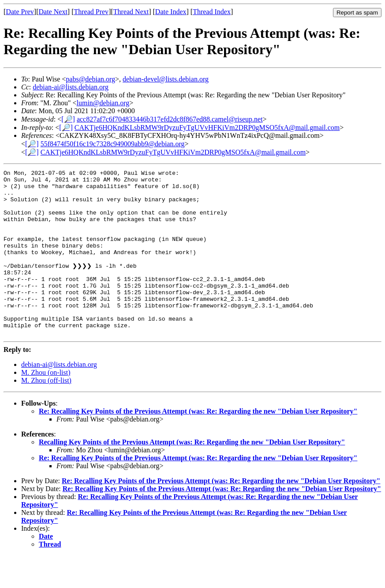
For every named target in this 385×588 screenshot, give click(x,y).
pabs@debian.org (90, 79)
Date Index (171, 12)
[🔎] (68, 119)
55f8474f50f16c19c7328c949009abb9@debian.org (113, 144)
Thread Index (212, 12)
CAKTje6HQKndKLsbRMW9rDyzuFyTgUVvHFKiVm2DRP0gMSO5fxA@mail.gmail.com (207, 128)
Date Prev (20, 12)
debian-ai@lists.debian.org (71, 87)
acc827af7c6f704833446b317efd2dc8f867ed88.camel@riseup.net (170, 119)
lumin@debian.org (103, 103)
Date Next (53, 12)
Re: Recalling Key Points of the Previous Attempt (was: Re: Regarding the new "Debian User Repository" (198, 444)
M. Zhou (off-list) (46, 413)
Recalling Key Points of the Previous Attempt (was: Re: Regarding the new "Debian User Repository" (192, 475)
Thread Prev (91, 12)
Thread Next (131, 12)
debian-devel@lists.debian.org (166, 79)
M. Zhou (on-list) (46, 405)
